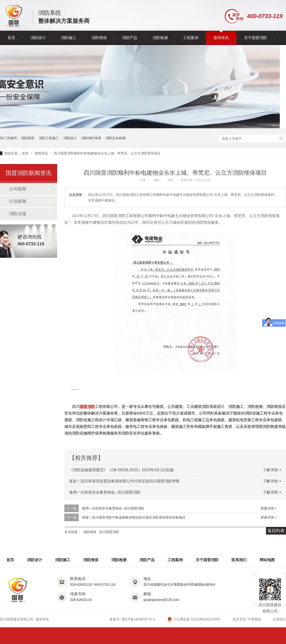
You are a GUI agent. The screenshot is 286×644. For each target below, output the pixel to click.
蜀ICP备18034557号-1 (138, 619)
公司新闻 (18, 189)
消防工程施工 (49, 138)
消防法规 (18, 214)
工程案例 (191, 38)
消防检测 (160, 38)
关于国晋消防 (255, 38)
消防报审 (28, 138)
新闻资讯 (221, 38)
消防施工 (69, 38)
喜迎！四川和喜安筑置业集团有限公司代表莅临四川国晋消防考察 (124, 481)
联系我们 (239, 560)
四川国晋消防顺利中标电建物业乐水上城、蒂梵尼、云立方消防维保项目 (107, 153)
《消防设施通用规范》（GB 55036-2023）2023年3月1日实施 (121, 470)
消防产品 (130, 38)
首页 (11, 38)
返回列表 (276, 531)
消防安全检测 (116, 138)
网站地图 (267, 560)
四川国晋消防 (109, 532)
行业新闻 (18, 201)
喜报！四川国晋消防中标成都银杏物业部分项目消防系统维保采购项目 (134, 517)
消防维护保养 (91, 138)
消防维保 (99, 38)
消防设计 (38, 38)
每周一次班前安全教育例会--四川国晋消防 (105, 492)
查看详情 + (268, 508)
